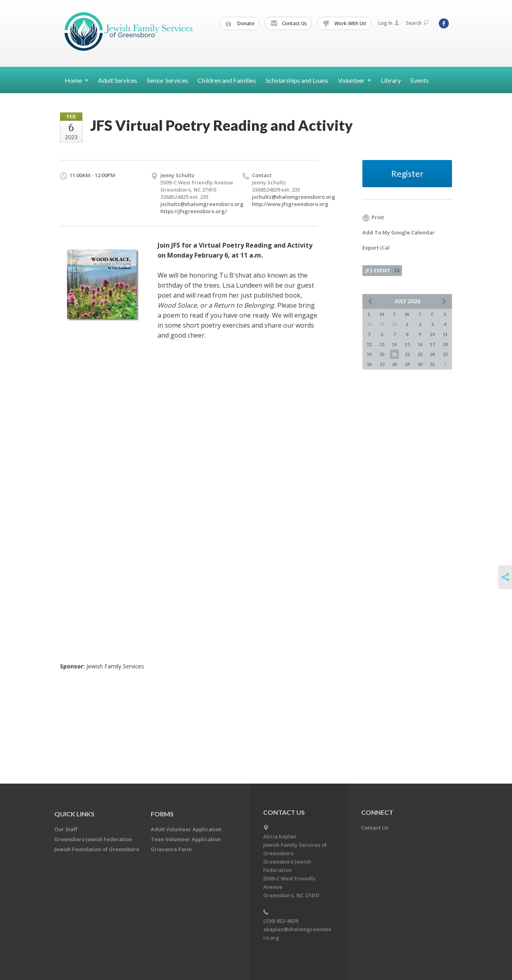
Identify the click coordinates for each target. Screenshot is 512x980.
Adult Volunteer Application (186, 829)
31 (432, 364)
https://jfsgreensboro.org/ (194, 211)
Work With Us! (345, 24)
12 (369, 344)
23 (420, 354)
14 (394, 344)
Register (407, 173)
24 (432, 354)
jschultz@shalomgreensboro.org (202, 204)
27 (382, 364)
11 (445, 334)
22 (407, 354)
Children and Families (227, 80)
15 (407, 344)
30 (420, 364)
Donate (240, 24)
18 (445, 344)
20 (382, 354)
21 (394, 354)
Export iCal (376, 248)
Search (417, 23)
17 (432, 344)
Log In (389, 23)
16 (420, 344)
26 (369, 364)
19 (369, 354)
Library (391, 80)
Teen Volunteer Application (186, 839)
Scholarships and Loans (297, 80)
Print (373, 218)
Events (420, 80)
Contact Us (289, 24)
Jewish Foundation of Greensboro (97, 849)
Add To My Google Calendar (399, 232)
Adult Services (118, 80)
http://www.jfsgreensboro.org (290, 204)
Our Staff (66, 829)
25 (445, 354)
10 (432, 334)
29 (407, 364)
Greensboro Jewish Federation (93, 839)
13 (382, 344)
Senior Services (167, 80)
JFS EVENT (382, 270)
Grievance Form (171, 849)
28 (394, 364)
